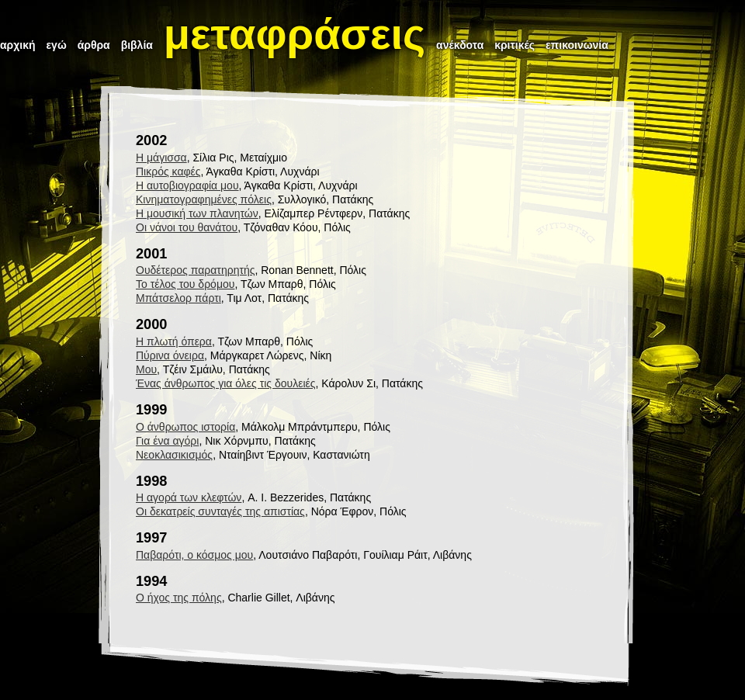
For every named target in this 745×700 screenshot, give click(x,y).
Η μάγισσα (161, 158)
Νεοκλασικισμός (174, 455)
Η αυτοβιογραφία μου (187, 185)
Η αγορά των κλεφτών (189, 497)
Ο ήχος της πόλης (179, 598)
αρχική (18, 45)
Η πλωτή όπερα (174, 341)
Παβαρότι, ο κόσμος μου (194, 555)
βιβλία (137, 45)
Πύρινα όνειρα (170, 355)
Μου (146, 369)
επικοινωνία (577, 45)
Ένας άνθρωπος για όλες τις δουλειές (226, 383)
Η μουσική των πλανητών (197, 213)
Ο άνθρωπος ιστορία (185, 427)
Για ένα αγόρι (167, 441)
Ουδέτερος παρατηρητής (195, 270)
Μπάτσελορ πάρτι (178, 298)
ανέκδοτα (460, 45)
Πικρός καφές (168, 172)
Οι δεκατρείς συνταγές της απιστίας (220, 511)
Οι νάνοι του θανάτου (187, 227)
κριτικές (515, 45)
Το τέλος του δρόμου (185, 284)
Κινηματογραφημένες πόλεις (204, 199)
